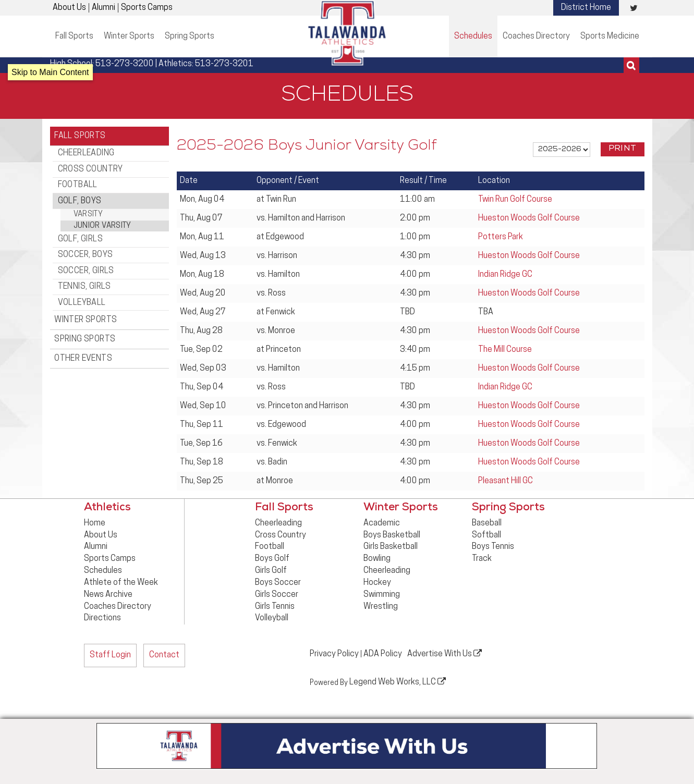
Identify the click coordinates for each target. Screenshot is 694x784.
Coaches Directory (536, 36)
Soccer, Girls (86, 259)
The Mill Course (505, 350)
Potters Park (501, 237)
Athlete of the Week (121, 583)
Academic (382, 523)
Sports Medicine (610, 36)
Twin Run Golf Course (515, 200)
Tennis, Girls (84, 273)
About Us (69, 8)
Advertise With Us (445, 653)
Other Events (84, 339)
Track (482, 559)
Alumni (104, 8)
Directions (102, 618)
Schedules (473, 36)
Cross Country (90, 166)
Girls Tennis (275, 607)
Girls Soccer (277, 595)
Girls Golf (271, 571)
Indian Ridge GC (505, 275)
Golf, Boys (80, 194)
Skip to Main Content (50, 72)
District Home (586, 8)
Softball (486, 535)
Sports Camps (147, 8)
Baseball (487, 523)
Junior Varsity (102, 218)
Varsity (88, 207)
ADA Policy (383, 654)
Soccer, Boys (86, 244)
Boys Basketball (392, 535)
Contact (164, 655)
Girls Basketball (391, 547)
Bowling (377, 559)
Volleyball (82, 287)
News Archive (108, 595)
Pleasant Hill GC (506, 481)
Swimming (382, 595)
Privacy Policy (334, 654)
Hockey (377, 583)
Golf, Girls (80, 230)
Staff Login (110, 655)
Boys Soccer (278, 583)
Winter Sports (129, 36)
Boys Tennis (493, 547)
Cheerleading (86, 152)
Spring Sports (190, 36)
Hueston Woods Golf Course (529, 218)
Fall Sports (74, 36)
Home (95, 523)
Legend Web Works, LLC (398, 681)
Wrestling (381, 607)
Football (78, 180)
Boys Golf (272, 559)
